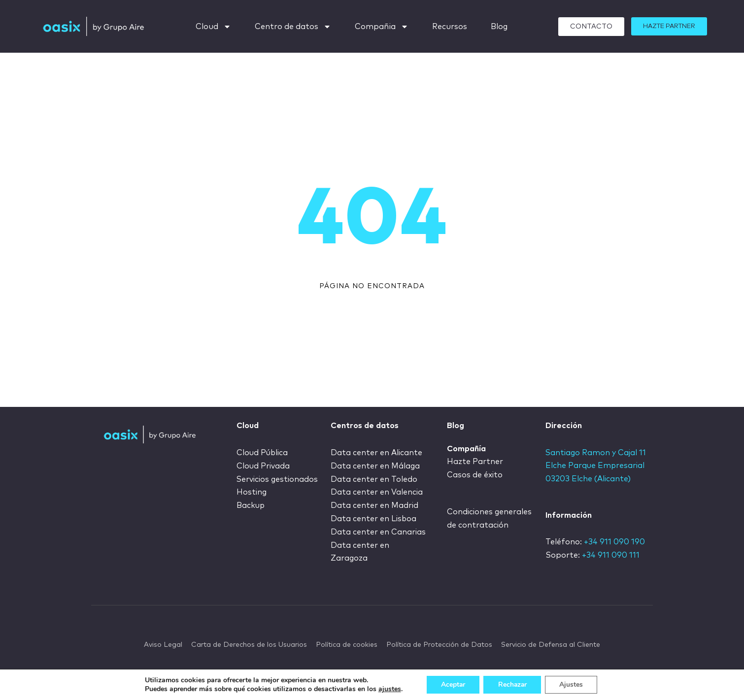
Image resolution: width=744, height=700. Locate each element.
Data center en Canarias (378, 531)
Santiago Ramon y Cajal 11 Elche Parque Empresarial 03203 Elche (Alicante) (596, 466)
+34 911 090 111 (611, 555)
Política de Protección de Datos (439, 643)
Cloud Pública (263, 453)
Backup (251, 505)
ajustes (388, 689)
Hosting (252, 492)
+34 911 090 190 (614, 542)
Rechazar (512, 684)
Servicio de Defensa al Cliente (551, 643)
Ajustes (573, 684)
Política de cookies (347, 643)
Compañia (382, 27)
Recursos (450, 27)
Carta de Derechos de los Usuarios (249, 643)
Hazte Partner (475, 462)
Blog (499, 27)
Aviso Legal (163, 643)
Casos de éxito (475, 475)
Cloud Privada (264, 466)
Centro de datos (293, 27)
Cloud (213, 27)
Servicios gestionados (278, 479)
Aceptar (452, 684)
